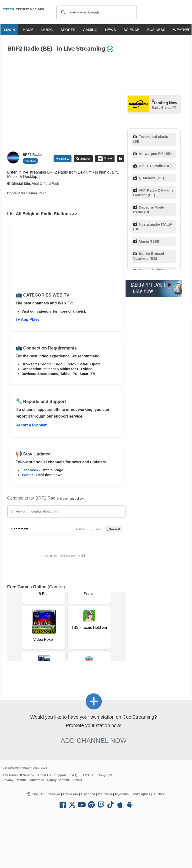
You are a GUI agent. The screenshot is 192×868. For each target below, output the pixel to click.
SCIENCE (133, 30)
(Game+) (56, 587)
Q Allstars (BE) (151, 178)
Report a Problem (31, 425)
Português (141, 794)
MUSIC (48, 30)
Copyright (105, 775)
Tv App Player (28, 319)
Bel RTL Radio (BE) (155, 166)
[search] (96, 12)
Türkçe (159, 794)
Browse (85, 159)
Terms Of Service (21, 775)
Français (71, 794)
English (38, 794)
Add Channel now (94, 741)
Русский (122, 794)
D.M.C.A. (88, 775)
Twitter (27, 475)
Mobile (22, 780)
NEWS (112, 30)
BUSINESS (158, 30)
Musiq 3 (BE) (149, 241)
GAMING (91, 30)
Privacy (8, 780)
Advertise (37, 780)
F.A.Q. (74, 775)
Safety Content (58, 780)
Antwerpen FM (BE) (155, 154)
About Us (44, 775)
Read (43, 193)
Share (105, 159)
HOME (30, 30)
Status (77, 780)
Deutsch (105, 794)
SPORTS (69, 30)
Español (88, 794)
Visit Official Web (45, 184)
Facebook (30, 470)
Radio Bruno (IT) (164, 108)
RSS (5, 775)
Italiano (54, 794)
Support (60, 775)
